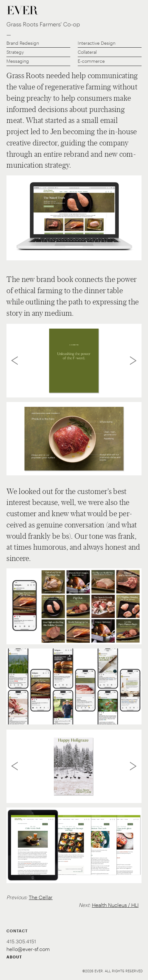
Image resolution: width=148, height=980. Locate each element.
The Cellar (41, 897)
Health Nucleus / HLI (115, 905)
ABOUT (14, 957)
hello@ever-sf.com (28, 949)
